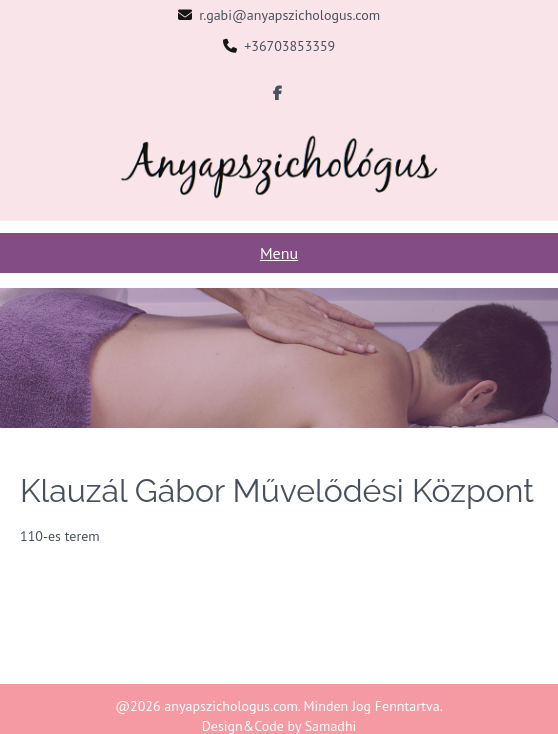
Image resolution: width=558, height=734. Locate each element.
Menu (279, 253)
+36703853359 (289, 46)
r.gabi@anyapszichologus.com (289, 15)
